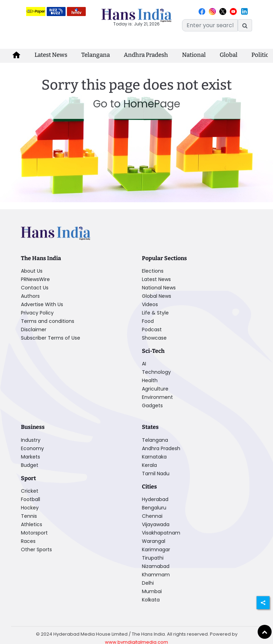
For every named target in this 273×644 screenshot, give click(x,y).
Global (229, 55)
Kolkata (151, 600)
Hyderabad (155, 499)
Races (28, 541)
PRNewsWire (35, 279)
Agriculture (155, 389)
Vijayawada (156, 524)
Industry (31, 440)
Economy (32, 448)
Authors (30, 296)
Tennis (29, 516)
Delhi (148, 583)
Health (150, 380)
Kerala (149, 465)
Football (31, 499)
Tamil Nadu (156, 473)
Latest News (51, 55)
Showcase (154, 338)
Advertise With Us (42, 304)
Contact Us (35, 288)
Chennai (152, 516)
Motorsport (34, 533)
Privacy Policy (37, 313)
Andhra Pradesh (146, 55)
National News (159, 288)
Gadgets (152, 406)
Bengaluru (154, 508)
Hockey (30, 508)
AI (144, 364)
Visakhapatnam (161, 533)
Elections (153, 271)
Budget (30, 465)
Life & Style (155, 313)
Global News (157, 296)
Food (148, 321)
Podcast (152, 329)
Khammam (156, 575)
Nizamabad (156, 566)
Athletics (32, 524)
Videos (150, 304)
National (194, 55)
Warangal (154, 541)
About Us (32, 271)
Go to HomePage (136, 104)
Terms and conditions (48, 321)
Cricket (30, 491)
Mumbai (152, 591)
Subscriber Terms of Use (51, 338)
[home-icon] (16, 55)
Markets (31, 457)
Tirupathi (153, 558)
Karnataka (154, 457)
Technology (156, 372)
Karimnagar (156, 550)
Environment (157, 397)
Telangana (96, 55)
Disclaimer (34, 329)
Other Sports (36, 550)
